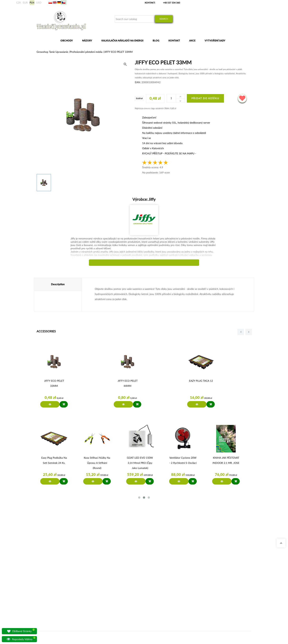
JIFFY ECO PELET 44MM (128, 383)
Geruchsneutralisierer (139, 569)
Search (164, 19)
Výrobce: (144, 199)
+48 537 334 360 (171, 3)
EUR (25, 2)
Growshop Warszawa (102, 578)
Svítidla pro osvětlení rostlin (105, 582)
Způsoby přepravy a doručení (198, 578)
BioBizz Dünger (136, 591)
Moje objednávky (192, 565)
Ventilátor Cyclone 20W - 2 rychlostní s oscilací (183, 460)
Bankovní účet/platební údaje (198, 582)
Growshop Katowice (101, 569)
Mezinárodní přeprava (194, 574)
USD (39, 2)
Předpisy (188, 587)
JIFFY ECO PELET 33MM (54, 383)
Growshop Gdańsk (101, 574)
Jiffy (152, 199)
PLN (32, 2)
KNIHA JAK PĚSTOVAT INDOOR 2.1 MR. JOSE (226, 460)
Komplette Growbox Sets (141, 578)
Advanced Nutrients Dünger (142, 582)
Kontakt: (150, 3)
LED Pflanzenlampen (138, 587)
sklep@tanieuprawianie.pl (55, 585)
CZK (19, 2)
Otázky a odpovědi (101, 587)
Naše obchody (99, 565)
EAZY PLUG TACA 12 (201, 381)
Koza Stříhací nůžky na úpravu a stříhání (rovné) (97, 463)
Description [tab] (58, 284)
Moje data (188, 569)
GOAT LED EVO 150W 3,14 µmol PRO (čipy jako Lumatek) (140, 463)
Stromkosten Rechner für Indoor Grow (147, 565)
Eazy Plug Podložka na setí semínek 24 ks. (54, 460)
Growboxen (134, 574)
